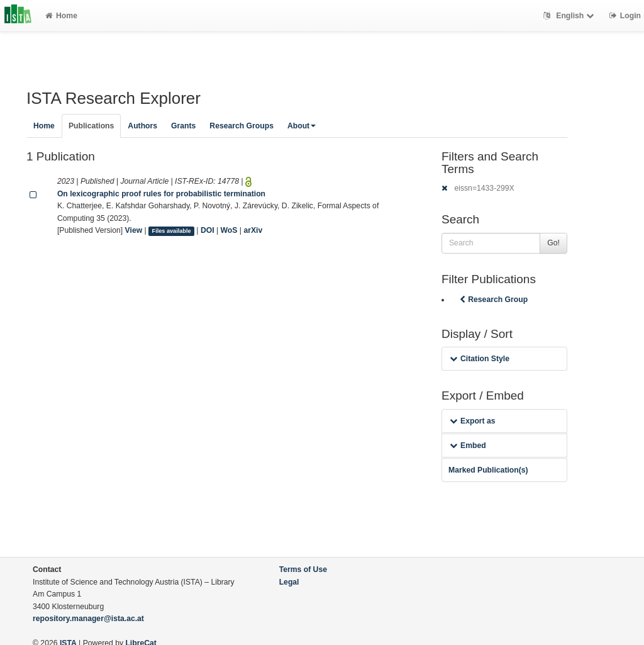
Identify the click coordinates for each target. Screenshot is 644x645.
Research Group (492, 300)
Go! (553, 243)
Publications (91, 126)
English (570, 16)
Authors (142, 126)
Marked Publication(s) (488, 470)
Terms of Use (303, 569)
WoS (229, 230)
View (134, 230)
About (302, 126)
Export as (473, 421)
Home (61, 16)
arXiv (253, 230)
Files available (172, 231)
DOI (208, 230)
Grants (183, 126)
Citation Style (480, 359)
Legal (289, 582)
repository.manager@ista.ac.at (88, 619)
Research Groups (241, 126)
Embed (468, 446)
